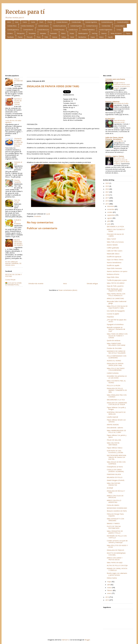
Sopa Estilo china (113, 277)
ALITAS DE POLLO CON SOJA (117, 565)
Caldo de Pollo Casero (115, 251)
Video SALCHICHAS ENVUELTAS (114, 484)
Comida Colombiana (27, 26)
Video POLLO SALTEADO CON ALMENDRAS (116, 369)
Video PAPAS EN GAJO (115, 563)
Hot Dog (95, 33)
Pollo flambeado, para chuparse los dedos (115, 290)
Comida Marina (28, 30)
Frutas (72, 33)
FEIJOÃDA (110, 317)
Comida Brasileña (123, 22)
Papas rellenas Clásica (115, 448)
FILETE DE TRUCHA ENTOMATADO (114, 527)
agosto (110, 218)
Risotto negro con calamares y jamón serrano (117, 574)
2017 (107, 198)
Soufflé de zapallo (113, 265)
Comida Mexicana (43, 30)
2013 (107, 600)
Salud (72, 37)
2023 (107, 186)
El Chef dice (110, 119)
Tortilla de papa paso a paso (117, 280)
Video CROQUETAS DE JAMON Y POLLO (115, 532)
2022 (107, 189)
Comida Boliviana (107, 22)
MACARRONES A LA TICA (116, 400)
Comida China (12, 26)
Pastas (20, 37)
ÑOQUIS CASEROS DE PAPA (117, 511)
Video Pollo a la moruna (115, 242)
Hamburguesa (83, 33)
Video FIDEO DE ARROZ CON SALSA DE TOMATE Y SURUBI (117, 336)
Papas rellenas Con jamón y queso (117, 436)
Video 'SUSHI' (111, 239)
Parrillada (11, 37)
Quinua (55, 37)
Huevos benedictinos (114, 262)
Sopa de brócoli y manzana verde (119, 121)
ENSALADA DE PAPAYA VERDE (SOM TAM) (115, 364)
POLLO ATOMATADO (18, 81)
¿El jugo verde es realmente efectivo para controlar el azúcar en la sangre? (122, 85)
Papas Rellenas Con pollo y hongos (116, 408)
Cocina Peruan (10, 280)
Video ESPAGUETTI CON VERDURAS (115, 520)
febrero (110, 590)
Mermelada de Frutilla (121, 103)
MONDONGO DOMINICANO (117, 508)
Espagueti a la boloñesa (115, 324)
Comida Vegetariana (106, 30)
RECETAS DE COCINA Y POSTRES (13, 275)
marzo (110, 588)
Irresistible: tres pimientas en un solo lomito (117, 377)
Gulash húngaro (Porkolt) (116, 480)
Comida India (106, 26)
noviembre (111, 209)
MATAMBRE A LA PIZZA (115, 227)
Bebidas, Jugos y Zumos (115, 156)
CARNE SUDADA (113, 373)
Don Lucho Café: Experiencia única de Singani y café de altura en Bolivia (122, 161)
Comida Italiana (120, 26)
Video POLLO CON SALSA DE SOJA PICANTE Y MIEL (117, 307)
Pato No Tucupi (17, 201)
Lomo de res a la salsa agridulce (13, 121)
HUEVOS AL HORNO (114, 361)
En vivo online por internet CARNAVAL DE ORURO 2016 (13, 263)
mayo (109, 582)
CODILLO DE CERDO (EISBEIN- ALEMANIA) (115, 471)
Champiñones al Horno (115, 467)
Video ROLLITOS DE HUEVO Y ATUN (117, 546)
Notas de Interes (116, 33)
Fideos (63, 33)
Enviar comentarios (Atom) (68, 290)
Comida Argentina (91, 22)
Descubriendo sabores (115, 428)
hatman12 (65, 640)
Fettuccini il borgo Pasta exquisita (115, 515)
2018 (107, 195)
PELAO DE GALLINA (114, 440)
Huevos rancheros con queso (117, 271)
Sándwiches (82, 37)
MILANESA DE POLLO (115, 477)
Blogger (87, 640)
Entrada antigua (92, 283)
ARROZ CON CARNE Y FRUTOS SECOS (115, 559)
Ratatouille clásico (113, 254)
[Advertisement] (69, 57)
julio (109, 221)
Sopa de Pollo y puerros (115, 286)
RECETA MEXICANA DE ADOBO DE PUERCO (18, 243)
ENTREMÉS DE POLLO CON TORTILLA (117, 537)
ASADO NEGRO (112, 245)
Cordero (10, 33)
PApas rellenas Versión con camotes (116, 421)
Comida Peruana (59, 30)
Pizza (39, 37)
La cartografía (119, 141)
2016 (107, 201)
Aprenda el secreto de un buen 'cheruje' (18, 101)
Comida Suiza (73, 30)
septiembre (111, 215)
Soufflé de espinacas (114, 257)
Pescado (30, 37)
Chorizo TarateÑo (18, 181)
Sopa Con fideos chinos (115, 260)
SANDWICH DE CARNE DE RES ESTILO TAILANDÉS (116, 352)
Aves (17, 22)
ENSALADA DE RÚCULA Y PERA (116, 492)
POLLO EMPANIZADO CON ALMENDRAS (117, 357)
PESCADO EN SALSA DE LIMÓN (115, 235)
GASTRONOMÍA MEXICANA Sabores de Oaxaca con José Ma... (116, 457)
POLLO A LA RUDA (114, 385)
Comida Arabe (76, 22)
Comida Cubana (43, 26)
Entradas (43, 33)
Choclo (50, 22)
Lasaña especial (112, 417)
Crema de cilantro (113, 505)
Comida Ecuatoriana (60, 26)
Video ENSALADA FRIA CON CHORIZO (117, 396)
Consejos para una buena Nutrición (115, 80)
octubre (110, 212)
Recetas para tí (25, 12)
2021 (107, 192)
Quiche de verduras (114, 340)
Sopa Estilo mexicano (114, 268)
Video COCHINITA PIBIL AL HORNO (116, 382)
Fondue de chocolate (114, 348)
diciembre (111, 206)
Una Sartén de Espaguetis (116, 311)
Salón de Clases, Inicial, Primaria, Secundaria (114, 138)
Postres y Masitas (112, 102)
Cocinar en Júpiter (113, 314)
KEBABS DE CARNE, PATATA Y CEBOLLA (117, 569)
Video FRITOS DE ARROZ (116, 283)
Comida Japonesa (13, 30)
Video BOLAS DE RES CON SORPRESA (116, 463)
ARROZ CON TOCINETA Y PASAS (116, 230)
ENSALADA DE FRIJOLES (115, 550)
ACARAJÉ (110, 488)
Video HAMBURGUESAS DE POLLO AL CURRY (116, 431)
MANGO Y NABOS (113, 523)
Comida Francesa (92, 26)
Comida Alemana (62, 22)
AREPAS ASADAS (113, 425)
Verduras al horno (113, 274)
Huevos (104, 33)
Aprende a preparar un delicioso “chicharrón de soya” (116, 329)
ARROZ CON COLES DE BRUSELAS (115, 497)
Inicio (65, 283)
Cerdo (33, 22)
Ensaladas (32, 33)
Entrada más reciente (36, 283)
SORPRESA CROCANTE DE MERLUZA (116, 413)
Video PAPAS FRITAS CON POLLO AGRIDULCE (116, 295)
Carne (25, 22)
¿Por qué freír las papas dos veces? (117, 321)
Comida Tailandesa (88, 30)
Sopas (93, 37)
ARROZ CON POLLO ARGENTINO (114, 501)
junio (109, 224)
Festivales (54, 33)
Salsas (64, 37)
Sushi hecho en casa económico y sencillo (115, 452)
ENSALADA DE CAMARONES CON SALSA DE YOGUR (117, 404)
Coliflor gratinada (113, 248)
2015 (107, 204)
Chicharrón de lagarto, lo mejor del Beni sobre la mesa (18, 142)
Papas (128, 33)
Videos (101, 37)
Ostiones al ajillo (18, 163)
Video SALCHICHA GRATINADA (113, 444)
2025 (107, 183)
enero (110, 593)
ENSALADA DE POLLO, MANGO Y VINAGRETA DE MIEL (117, 390)
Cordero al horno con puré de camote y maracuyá (117, 542)
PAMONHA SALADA (114, 474)
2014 (107, 597)
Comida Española (76, 26)
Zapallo (110, 37)
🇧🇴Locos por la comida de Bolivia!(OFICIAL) (13, 284)
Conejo (119, 30)
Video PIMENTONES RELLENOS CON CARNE (116, 344)
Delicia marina (112, 578)
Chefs (41, 22)
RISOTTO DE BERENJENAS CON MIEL (116, 554)
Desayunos (21, 33)
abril (109, 585)
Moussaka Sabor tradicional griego (117, 302)
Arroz (9, 22)
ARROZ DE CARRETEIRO (115, 298)
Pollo (46, 37)
